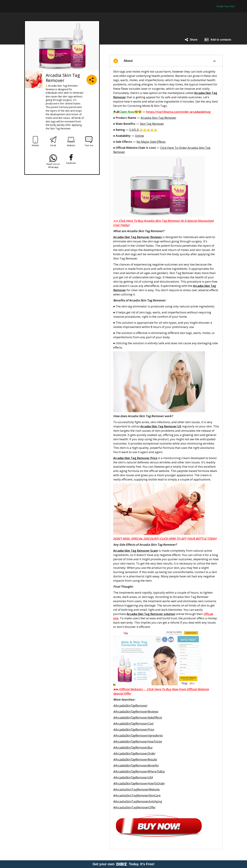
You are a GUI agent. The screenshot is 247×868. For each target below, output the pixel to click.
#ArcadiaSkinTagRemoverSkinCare (137, 795)
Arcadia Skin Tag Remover (158, 118)
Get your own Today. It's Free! (124, 864)
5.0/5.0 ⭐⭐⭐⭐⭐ (143, 130)
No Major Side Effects (151, 142)
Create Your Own (225, 6)
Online (139, 136)
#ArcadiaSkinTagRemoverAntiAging (138, 801)
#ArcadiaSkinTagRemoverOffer (134, 807)
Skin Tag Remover (152, 124)
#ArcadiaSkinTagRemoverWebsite (136, 789)
